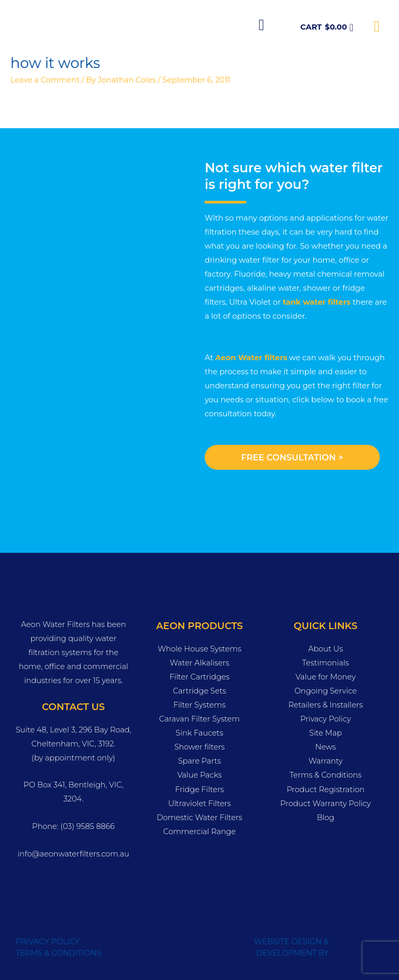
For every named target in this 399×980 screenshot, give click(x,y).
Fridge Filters (199, 790)
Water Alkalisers (199, 663)
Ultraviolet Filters (200, 804)
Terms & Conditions (325, 775)
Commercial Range (199, 832)
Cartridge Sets (199, 691)
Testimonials (326, 663)
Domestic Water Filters (200, 818)
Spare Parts (200, 761)
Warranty (326, 761)
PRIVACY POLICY (48, 942)
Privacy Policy (325, 719)
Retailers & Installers (325, 705)
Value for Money (326, 677)
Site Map (325, 733)
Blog (326, 818)
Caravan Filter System (199, 719)
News (326, 747)
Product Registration (326, 790)
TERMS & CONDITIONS (58, 953)
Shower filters (199, 747)
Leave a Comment (45, 80)
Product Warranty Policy (326, 804)
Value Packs (199, 775)
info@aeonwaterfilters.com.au (74, 854)
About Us (325, 649)
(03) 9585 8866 (88, 826)
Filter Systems (200, 705)
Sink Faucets (199, 733)
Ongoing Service (326, 691)
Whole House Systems (199, 649)
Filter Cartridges (199, 677)
